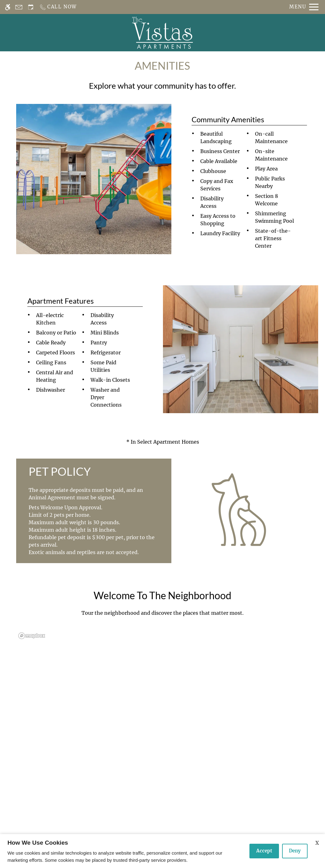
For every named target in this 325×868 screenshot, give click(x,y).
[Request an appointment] (31, 7)
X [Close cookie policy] (317, 843)
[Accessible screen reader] (8, 7)
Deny (295, 851)
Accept (264, 851)
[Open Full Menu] (304, 7)
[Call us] (58, 7)
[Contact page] (19, 7)
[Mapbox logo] (32, 636)
